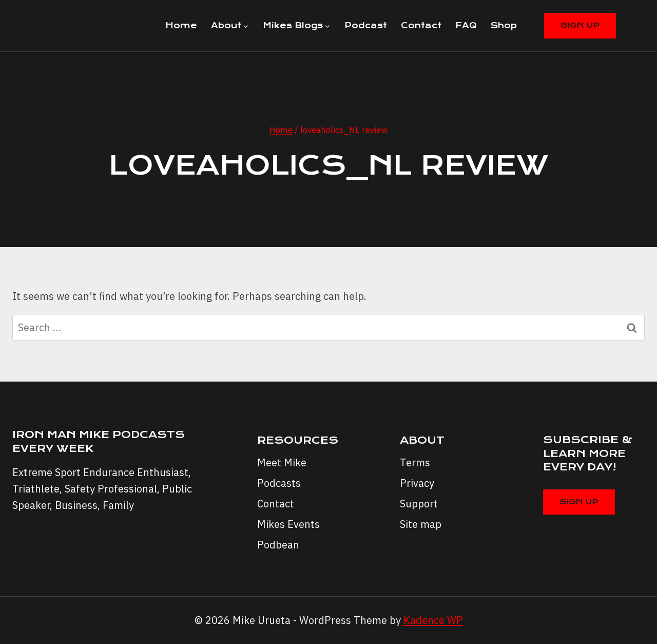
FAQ (466, 25)
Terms (415, 462)
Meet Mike (282, 462)
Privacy (417, 483)
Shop (504, 25)
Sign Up (580, 25)
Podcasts (279, 483)
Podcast (366, 25)
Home (181, 25)
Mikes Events (288, 524)
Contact (421, 25)
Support (419, 504)
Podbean (278, 545)
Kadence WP (433, 620)
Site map (421, 524)
